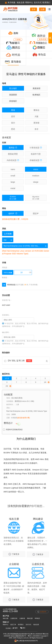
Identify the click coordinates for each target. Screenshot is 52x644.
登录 (34, 9)
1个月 (7, 378)
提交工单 (13, 625)
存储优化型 (36, 160)
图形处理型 (13, 154)
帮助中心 (6, 625)
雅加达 (36, 110)
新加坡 (36, 123)
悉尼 (13, 129)
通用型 (13, 148)
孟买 (13, 116)
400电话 (37, 618)
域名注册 (6, 618)
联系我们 (21, 625)
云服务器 (22, 618)
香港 (13, 110)
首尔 (13, 123)
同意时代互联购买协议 (14, 430)
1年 (47, 382)
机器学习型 (36, 154)
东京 (36, 129)
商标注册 (30, 618)
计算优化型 (36, 148)
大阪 (36, 116)
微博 (15, 628)
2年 (9, 386)
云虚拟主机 (14, 618)
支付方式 (28, 625)
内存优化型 (13, 160)
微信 (23, 628)
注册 (42, 9)
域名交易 (36, 625)
